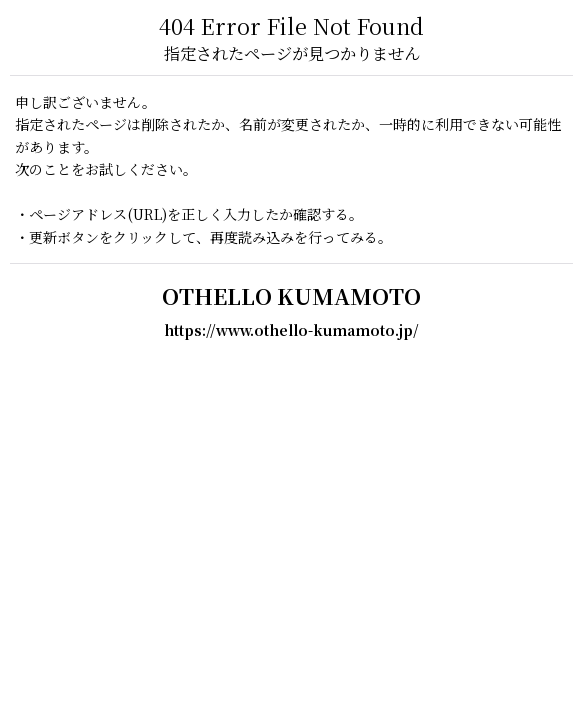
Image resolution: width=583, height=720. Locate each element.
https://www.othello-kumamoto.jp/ (291, 330)
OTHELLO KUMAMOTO (291, 295)
